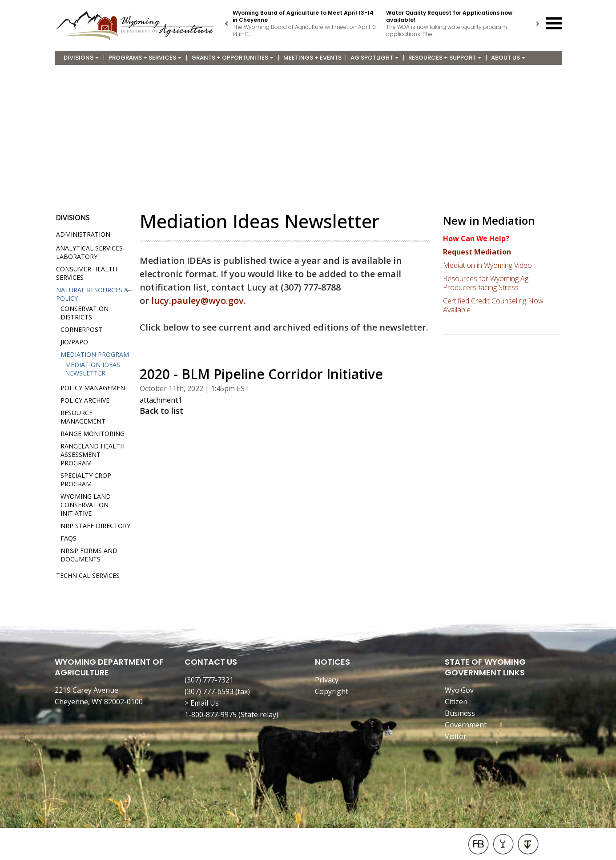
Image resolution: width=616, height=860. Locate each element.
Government (466, 725)
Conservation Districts (85, 313)
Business (460, 713)
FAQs (68, 538)
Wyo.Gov (459, 690)
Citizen (456, 702)
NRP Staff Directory (95, 526)
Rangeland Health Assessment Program (93, 454)
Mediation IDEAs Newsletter (93, 369)
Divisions (81, 58)
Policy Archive (85, 400)
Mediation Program (95, 354)
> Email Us (202, 703)
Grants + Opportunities (232, 58)
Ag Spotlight (374, 58)
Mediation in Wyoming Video (487, 265)
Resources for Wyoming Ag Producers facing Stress (486, 283)
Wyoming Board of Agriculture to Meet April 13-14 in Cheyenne (303, 16)
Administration (83, 234)
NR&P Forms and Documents (89, 555)
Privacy (327, 680)
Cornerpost (81, 329)
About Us (508, 58)
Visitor (456, 736)
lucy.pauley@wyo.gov (197, 301)
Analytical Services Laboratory (89, 252)
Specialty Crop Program (86, 480)
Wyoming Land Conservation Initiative (86, 505)
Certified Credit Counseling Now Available (493, 305)
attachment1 (161, 400)
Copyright (332, 691)
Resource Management (83, 417)
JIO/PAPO (74, 342)
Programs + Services (145, 58)
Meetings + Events (312, 58)
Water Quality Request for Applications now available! (449, 16)
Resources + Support (445, 58)
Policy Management (95, 388)
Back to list (161, 411)
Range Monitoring (93, 434)
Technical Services (88, 575)
